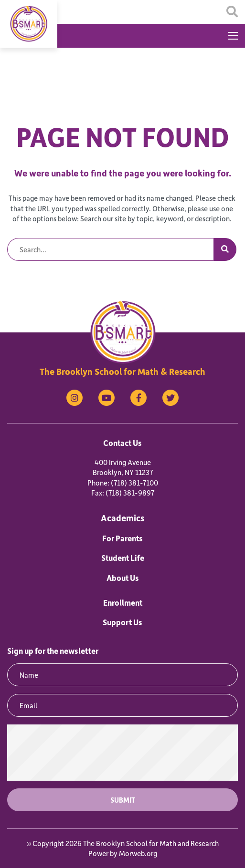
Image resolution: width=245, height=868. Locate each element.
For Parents (122, 538)
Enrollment (123, 602)
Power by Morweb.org (123, 853)
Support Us (122, 622)
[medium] (75, 398)
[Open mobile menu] (233, 36)
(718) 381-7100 (134, 483)
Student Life (123, 558)
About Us (123, 578)
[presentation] (123, 753)
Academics (122, 518)
